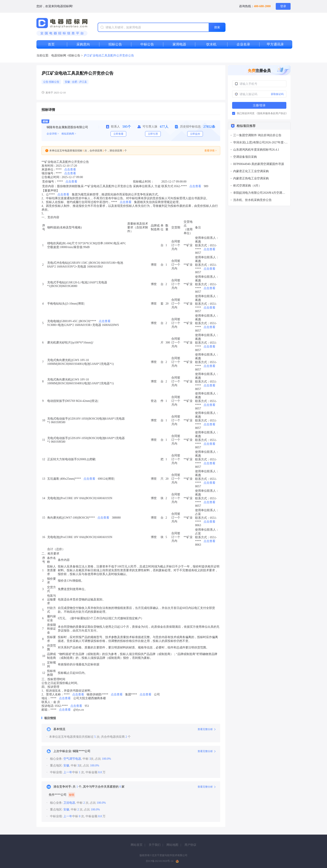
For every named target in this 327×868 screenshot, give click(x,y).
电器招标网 (59, 56)
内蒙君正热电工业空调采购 (251, 178)
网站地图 (172, 845)
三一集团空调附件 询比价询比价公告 (257, 135)
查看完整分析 (206, 729)
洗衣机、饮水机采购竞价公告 (252, 200)
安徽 (68, 82)
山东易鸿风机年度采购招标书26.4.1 (256, 150)
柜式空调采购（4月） (247, 186)
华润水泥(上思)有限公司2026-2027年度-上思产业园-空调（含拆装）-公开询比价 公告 (260, 143)
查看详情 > (211, 151)
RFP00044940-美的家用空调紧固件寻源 (259, 164)
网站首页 (137, 845)
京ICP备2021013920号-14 (160, 861)
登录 (283, 6)
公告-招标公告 (51, 82)
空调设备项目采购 (245, 157)
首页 (51, 44)
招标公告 (75, 56)
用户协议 (190, 845)
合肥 (75, 82)
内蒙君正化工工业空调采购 (251, 171)
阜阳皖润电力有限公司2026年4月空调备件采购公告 (259, 193)
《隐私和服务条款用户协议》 (272, 113)
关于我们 (155, 845)
